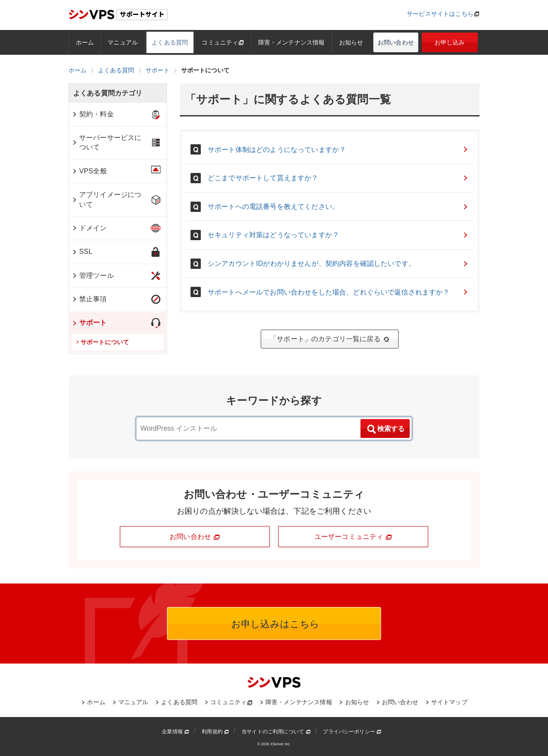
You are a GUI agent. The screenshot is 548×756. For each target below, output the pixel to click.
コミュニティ (223, 42)
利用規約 (215, 732)
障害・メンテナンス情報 (292, 42)
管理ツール (93, 275)
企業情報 (176, 732)
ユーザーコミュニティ (353, 537)
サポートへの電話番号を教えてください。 (338, 207)
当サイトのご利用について (276, 732)
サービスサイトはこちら (440, 14)
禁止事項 (89, 299)
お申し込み (450, 42)
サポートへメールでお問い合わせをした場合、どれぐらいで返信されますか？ (338, 292)
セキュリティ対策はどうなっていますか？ (338, 235)
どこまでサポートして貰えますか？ (338, 178)
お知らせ (351, 42)
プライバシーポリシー (352, 732)
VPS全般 (89, 171)
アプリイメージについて (106, 199)
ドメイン (89, 228)
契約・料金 (93, 114)
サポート (89, 323)
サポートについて (103, 342)
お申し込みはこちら (274, 624)
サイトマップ (449, 702)
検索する (385, 429)
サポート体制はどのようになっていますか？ (338, 150)
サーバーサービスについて (106, 142)
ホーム (85, 42)
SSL (82, 252)
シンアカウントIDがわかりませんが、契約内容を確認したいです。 (338, 263)
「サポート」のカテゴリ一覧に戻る (330, 339)
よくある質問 (170, 42)
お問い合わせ (396, 42)
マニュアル (123, 42)
